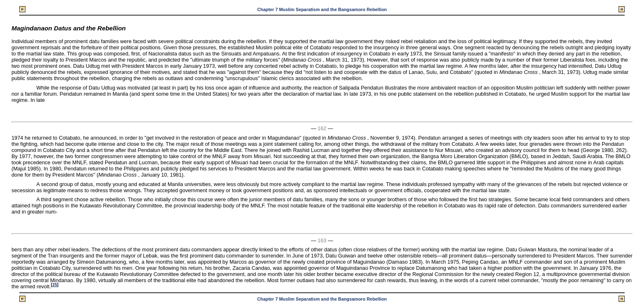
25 (54, 285)
